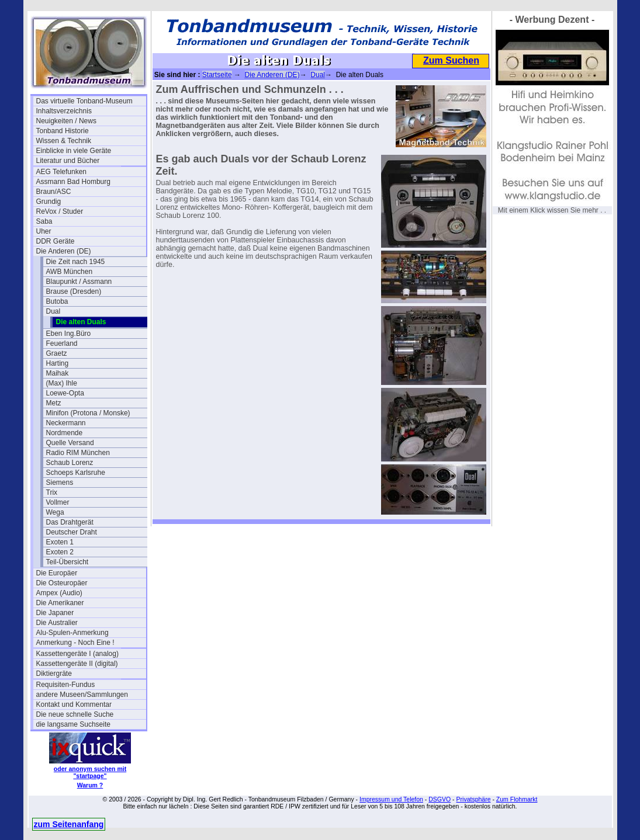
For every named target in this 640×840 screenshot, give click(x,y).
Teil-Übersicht (68, 562)
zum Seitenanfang (69, 824)
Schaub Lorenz (70, 463)
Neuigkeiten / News (66, 121)
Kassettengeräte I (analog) (77, 654)
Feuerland (62, 343)
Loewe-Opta (65, 393)
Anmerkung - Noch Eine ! (75, 643)
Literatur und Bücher (68, 161)
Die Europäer (57, 573)
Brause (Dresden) (74, 291)
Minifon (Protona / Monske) (88, 413)
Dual (53, 311)
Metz (54, 403)
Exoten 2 (60, 552)
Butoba (57, 301)
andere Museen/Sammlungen (82, 695)
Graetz (57, 353)
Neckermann (66, 423)
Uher (44, 231)
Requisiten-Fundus (66, 685)
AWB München (70, 272)
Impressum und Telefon (391, 799)
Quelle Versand (70, 443)
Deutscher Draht (72, 532)
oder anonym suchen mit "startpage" (90, 772)
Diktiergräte (54, 674)
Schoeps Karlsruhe (76, 473)
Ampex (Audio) (59, 593)
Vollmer (58, 502)
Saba (44, 221)
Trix (52, 492)
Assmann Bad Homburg (73, 182)
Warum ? (90, 785)
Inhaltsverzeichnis (64, 111)
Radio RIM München (78, 453)
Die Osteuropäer (62, 583)
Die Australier (57, 623)
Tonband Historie (63, 131)
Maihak (58, 373)
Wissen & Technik (64, 141)
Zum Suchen (451, 60)
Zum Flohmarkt (517, 799)
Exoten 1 (60, 542)
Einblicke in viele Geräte (74, 151)
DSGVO (440, 799)
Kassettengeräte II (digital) (77, 664)
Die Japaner (55, 613)
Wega (55, 512)
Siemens (60, 483)
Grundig (49, 202)
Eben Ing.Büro (69, 334)
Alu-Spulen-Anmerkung (72, 633)
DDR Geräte (56, 241)
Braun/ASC (54, 192)
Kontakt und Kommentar (74, 704)
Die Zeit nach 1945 (76, 262)
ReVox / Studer (60, 211)
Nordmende (65, 433)
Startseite (217, 75)
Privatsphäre (474, 799)
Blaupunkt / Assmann (79, 282)
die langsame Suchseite (73, 724)
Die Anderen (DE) (64, 251)
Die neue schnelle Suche (75, 714)
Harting (58, 363)
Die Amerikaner (60, 603)
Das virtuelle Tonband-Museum (84, 101)
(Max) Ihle (62, 383)
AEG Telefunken (62, 172)
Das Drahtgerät (70, 522)
